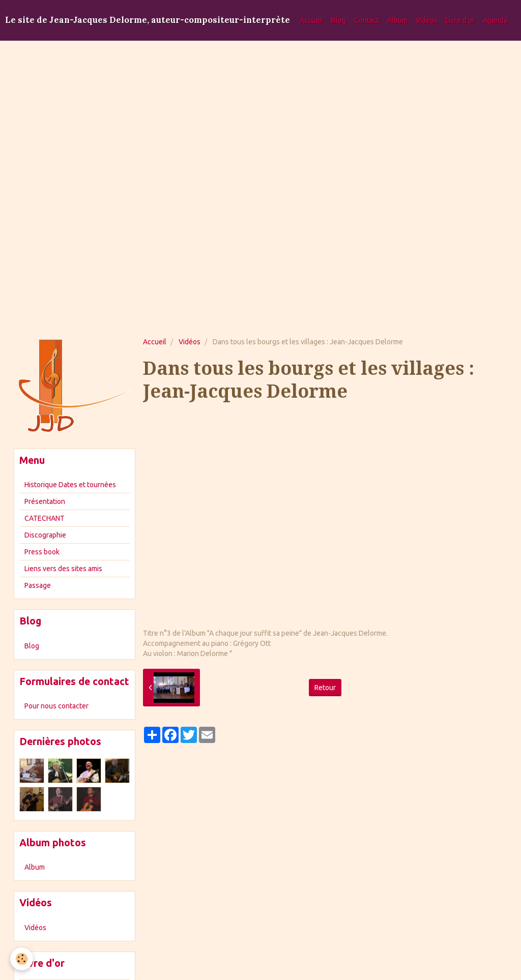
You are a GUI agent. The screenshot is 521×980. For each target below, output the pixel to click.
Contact (367, 20)
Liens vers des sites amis (63, 569)
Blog (339, 20)
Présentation (45, 501)
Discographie (45, 535)
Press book (42, 552)
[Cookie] (22, 959)
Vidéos (427, 20)
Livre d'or (460, 20)
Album (397, 20)
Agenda (495, 20)
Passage (38, 585)
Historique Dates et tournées (70, 485)
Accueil (311, 20)
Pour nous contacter (56, 706)
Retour (325, 688)
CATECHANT (45, 518)
